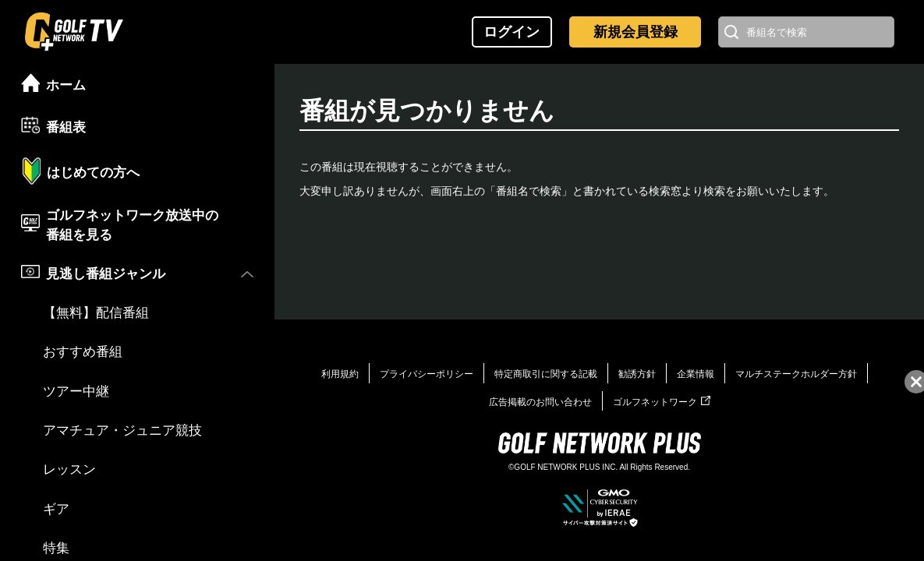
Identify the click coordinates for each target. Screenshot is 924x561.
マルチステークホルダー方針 (796, 374)
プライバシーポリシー (427, 374)
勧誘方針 (637, 374)
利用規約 (340, 374)
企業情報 (696, 374)
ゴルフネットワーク (662, 402)
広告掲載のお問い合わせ (540, 402)
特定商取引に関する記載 (546, 374)
